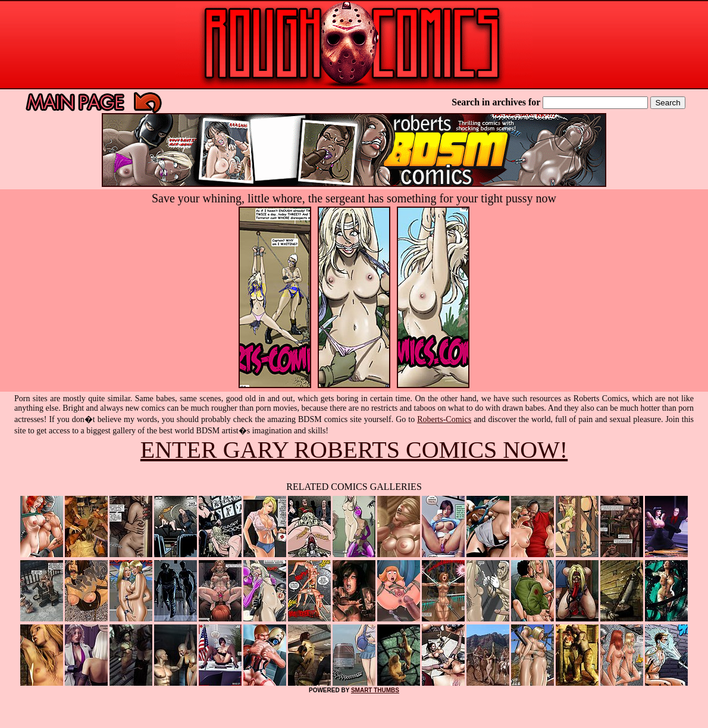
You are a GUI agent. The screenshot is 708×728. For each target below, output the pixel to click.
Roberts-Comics (444, 419)
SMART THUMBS (375, 690)
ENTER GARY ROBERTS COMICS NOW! (354, 450)
